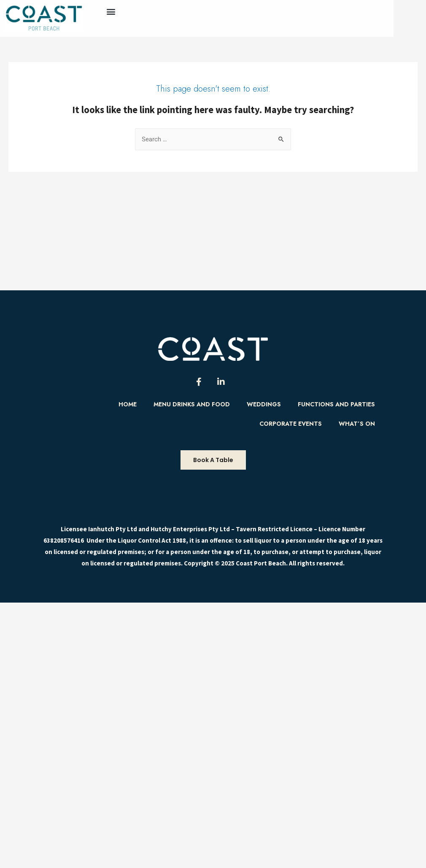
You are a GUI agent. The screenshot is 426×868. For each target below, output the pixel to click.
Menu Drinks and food (192, 404)
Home (128, 404)
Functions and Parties (336, 404)
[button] (111, 11)
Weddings (264, 404)
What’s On (357, 424)
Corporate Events (291, 424)
